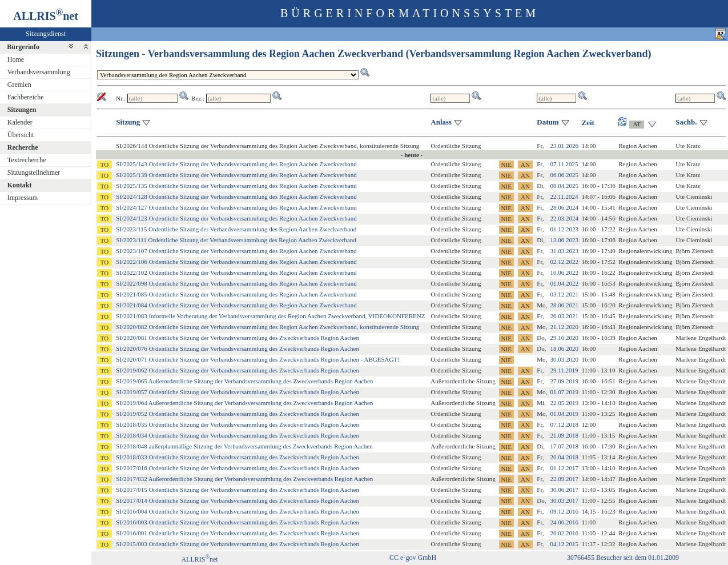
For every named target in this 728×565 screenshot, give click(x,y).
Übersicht (21, 135)
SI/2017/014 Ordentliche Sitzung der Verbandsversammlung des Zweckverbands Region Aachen (238, 500)
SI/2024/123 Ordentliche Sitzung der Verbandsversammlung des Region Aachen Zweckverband (236, 218)
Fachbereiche (26, 97)
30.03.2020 (565, 359)
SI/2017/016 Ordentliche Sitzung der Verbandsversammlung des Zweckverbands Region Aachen (238, 468)
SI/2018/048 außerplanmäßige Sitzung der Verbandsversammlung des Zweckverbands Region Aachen (244, 446)
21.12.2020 (565, 327)
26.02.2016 (565, 533)
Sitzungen (22, 110)
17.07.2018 (565, 446)
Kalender (20, 122)
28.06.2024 (565, 207)
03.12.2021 (565, 294)
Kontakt (20, 185)
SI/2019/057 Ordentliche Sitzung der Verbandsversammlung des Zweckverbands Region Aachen (238, 392)
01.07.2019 (565, 392)
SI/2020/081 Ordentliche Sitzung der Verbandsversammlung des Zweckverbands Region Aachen (238, 338)
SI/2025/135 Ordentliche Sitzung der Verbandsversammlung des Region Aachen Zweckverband (236, 186)
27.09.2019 (565, 381)
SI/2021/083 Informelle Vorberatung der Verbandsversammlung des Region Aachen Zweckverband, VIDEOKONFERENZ (270, 316)
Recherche (23, 147)
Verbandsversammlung (39, 72)
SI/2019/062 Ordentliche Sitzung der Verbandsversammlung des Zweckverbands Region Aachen (238, 370)
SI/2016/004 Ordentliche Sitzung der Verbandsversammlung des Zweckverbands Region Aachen (238, 511)
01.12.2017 (565, 468)
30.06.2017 (565, 490)
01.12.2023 (565, 229)
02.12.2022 (565, 262)
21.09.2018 (565, 435)
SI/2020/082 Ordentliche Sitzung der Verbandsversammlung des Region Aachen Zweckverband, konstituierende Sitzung (268, 327)
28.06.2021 (565, 305)
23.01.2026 (565, 146)
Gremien (19, 85)
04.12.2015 (565, 544)
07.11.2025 (564, 164)
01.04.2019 (565, 414)
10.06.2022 (565, 273)
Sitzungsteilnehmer (34, 173)
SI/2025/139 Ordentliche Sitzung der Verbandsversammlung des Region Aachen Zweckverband (236, 175)
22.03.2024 (565, 218)
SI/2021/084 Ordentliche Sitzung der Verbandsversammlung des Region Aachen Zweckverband (236, 305)
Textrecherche (27, 160)
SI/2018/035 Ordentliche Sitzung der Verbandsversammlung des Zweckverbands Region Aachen (238, 424)
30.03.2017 (565, 500)
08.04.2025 (565, 186)
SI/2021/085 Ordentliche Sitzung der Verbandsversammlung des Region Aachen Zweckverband (236, 294)
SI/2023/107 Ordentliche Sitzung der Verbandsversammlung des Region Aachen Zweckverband (236, 251)
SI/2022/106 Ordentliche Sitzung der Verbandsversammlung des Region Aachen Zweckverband (236, 262)
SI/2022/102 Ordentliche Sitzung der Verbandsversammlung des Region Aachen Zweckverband (236, 273)
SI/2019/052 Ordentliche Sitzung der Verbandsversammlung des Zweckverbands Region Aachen (238, 414)
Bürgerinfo (23, 47)
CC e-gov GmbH (413, 558)
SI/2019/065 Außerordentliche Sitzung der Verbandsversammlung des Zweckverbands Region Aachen (244, 381)
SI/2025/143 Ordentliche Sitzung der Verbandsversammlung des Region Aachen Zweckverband (236, 164)
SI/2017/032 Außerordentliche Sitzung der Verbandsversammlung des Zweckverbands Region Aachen (244, 479)
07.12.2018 (565, 424)
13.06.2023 (565, 240)
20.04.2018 (565, 457)
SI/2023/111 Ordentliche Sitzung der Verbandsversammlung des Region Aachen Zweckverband (236, 240)
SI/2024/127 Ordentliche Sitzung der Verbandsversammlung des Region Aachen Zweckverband (236, 207)
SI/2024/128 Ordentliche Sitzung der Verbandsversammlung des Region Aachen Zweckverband (236, 197)
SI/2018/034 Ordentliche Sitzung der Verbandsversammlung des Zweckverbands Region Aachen (238, 435)
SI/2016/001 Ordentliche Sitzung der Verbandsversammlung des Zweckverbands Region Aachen (238, 533)
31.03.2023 (565, 251)
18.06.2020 (565, 348)
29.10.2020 (565, 338)
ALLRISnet (199, 559)
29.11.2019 (564, 370)
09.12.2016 (565, 511)
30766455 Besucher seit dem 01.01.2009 (623, 558)
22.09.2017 (565, 479)
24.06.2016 (565, 522)
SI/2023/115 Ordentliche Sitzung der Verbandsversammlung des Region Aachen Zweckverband (236, 229)
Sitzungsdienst (46, 34)
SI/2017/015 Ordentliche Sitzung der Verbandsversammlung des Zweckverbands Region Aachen (238, 490)
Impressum (23, 198)
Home (16, 59)
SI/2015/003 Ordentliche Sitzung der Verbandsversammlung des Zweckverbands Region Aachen (238, 544)
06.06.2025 (565, 175)
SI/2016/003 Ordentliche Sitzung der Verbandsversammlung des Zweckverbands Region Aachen (238, 522)
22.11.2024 (564, 197)
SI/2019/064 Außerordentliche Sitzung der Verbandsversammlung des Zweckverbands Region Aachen (244, 403)
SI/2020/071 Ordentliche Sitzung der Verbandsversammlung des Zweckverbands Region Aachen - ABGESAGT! (258, 359)
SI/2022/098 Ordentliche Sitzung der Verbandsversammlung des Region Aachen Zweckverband (236, 283)
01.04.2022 (565, 283)
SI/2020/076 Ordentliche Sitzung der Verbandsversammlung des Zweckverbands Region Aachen (238, 348)
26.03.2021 (565, 316)
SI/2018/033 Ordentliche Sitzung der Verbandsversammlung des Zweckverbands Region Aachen (238, 457)
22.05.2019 (565, 403)
